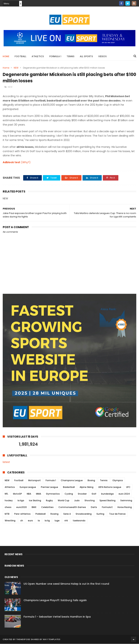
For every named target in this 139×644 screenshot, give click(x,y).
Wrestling (10, 521)
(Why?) (26, 163)
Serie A (67, 514)
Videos (102, 56)
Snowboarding (84, 514)
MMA (39, 494)
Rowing (54, 514)
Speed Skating (108, 501)
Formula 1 (55, 56)
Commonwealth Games (72, 507)
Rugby (49, 501)
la (39, 521)
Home (6, 56)
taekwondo (79, 521)
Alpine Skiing (87, 487)
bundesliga (107, 494)
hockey (9, 501)
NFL (6, 494)
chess (8, 507)
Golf (94, 494)
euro (30, 521)
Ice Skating (35, 501)
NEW (16, 68)
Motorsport (34, 481)
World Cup (64, 501)
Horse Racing (125, 507)
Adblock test (11, 163)
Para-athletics (22, 514)
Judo (77, 501)
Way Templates (52, 639)
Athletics (38, 56)
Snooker (82, 494)
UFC (128, 487)
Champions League (72, 481)
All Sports (86, 56)
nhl (66, 521)
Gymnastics (53, 494)
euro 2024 (124, 494)
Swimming (126, 501)
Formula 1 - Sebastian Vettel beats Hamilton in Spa (57, 617)
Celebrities (47, 507)
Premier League (50, 487)
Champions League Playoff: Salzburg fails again (55, 600)
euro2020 (22, 507)
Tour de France (117, 514)
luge (57, 521)
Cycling (69, 494)
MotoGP (17, 494)
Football (20, 56)
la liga (21, 501)
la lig (47, 521)
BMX (34, 507)
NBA (29, 494)
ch (22, 521)
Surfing (100, 514)
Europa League (28, 487)
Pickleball (41, 514)
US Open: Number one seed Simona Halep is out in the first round (66, 584)
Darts (94, 507)
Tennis (70, 56)
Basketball (69, 487)
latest (6, 462)
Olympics (118, 481)
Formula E (107, 507)
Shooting (90, 501)
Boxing (91, 481)
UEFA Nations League (110, 487)
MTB (7, 514)
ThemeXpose (23, 639)
